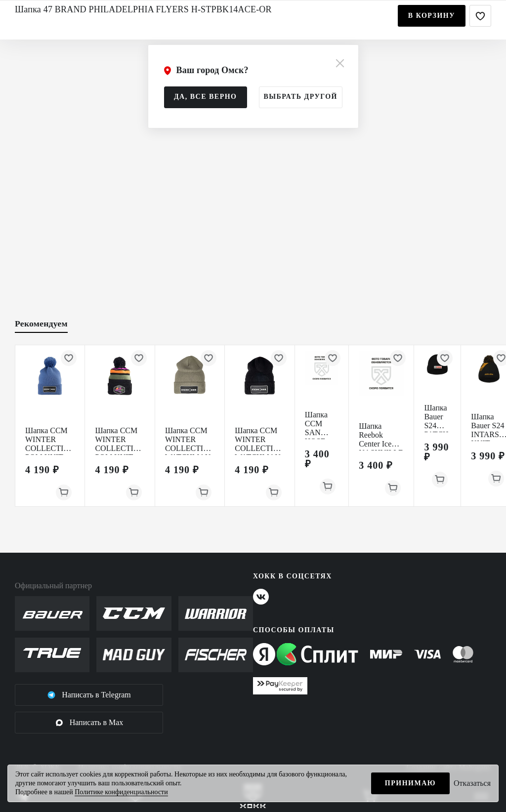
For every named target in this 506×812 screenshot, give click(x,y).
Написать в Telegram (89, 695)
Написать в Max (89, 723)
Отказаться (472, 783)
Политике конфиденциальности (121, 792)
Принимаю (410, 783)
